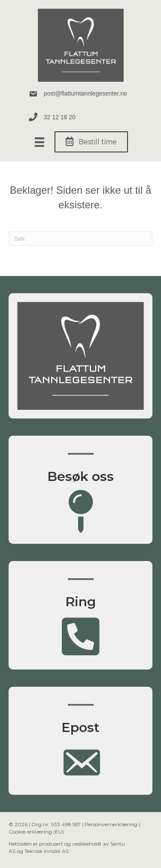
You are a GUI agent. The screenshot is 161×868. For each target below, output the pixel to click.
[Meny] (39, 142)
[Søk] (80, 239)
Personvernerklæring (111, 824)
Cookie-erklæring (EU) (36, 832)
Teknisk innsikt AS (47, 851)
